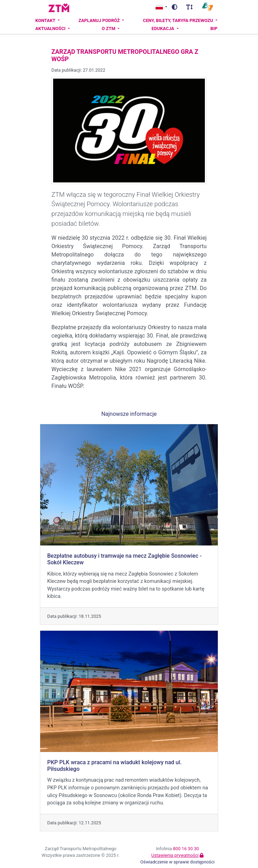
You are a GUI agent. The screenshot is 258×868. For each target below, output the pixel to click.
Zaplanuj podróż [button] (99, 20)
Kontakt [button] (46, 20)
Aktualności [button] (51, 28)
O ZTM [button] (109, 28)
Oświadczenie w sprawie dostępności (177, 862)
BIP (214, 28)
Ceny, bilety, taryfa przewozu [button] (179, 20)
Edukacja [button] (164, 28)
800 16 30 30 (186, 849)
